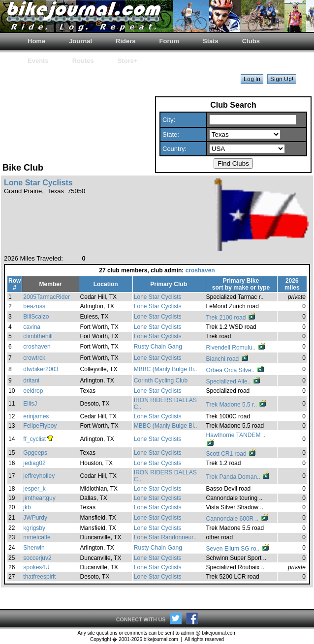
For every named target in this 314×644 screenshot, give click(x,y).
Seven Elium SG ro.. (238, 549)
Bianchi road (228, 359)
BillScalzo (36, 317)
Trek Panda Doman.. (239, 477)
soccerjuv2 (37, 558)
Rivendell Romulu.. (236, 348)
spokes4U (36, 567)
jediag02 (34, 463)
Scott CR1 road (232, 454)
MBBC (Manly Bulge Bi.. (166, 369)
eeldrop (33, 391)
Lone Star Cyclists (158, 297)
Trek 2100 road (231, 318)
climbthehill (38, 336)
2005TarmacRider (47, 297)
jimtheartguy (39, 498)
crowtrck (34, 358)
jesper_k (34, 489)
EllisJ (30, 404)
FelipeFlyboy (40, 426)
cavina (32, 327)
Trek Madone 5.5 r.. (237, 405)
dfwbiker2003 (41, 369)
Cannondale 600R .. (238, 519)
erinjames (36, 416)
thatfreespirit (39, 577)
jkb (27, 507)
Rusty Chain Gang (158, 347)
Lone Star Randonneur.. (165, 537)
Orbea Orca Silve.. (236, 370)
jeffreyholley (39, 476)
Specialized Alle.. (234, 381)
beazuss (34, 306)
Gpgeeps (35, 453)
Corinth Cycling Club (161, 381)
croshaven (200, 270)
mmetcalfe (37, 537)
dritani (31, 381)
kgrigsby (34, 528)
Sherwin (34, 548)
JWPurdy (35, 518)
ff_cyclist (34, 439)
